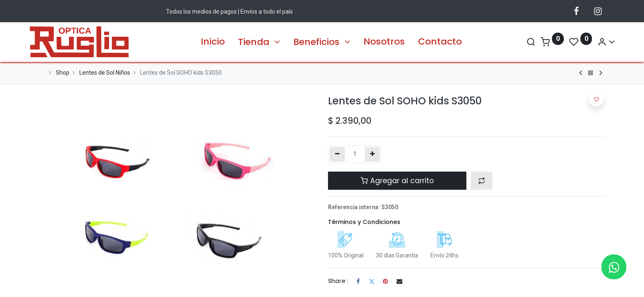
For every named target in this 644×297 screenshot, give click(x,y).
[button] (482, 181)
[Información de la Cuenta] (596, 42)
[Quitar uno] (337, 154)
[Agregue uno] (372, 154)
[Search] (521, 42)
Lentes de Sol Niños (105, 73)
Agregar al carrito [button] (397, 181)
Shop (63, 73)
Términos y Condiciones (364, 222)
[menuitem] (213, 42)
